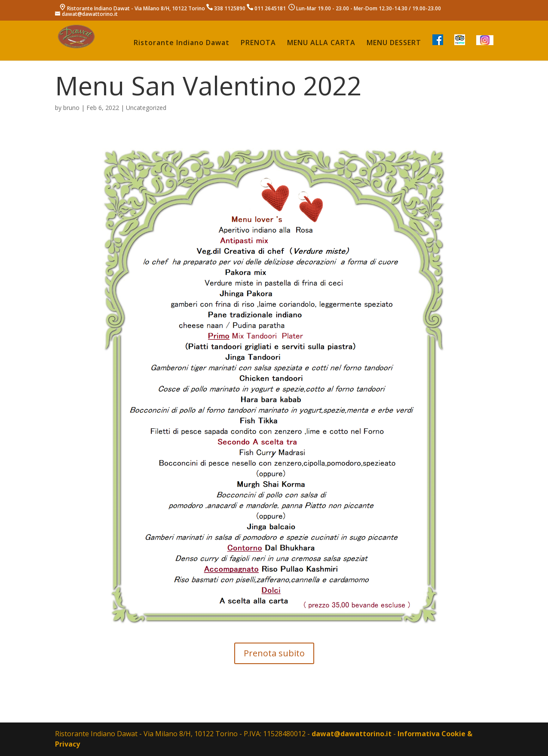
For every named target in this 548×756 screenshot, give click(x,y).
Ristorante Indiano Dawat (182, 43)
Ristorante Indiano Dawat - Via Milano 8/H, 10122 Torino (136, 8)
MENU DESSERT (394, 43)
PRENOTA (258, 43)
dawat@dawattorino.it (352, 734)
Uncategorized (146, 108)
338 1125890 (230, 8)
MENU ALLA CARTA (321, 43)
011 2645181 (270, 8)
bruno (71, 108)
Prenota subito (274, 653)
